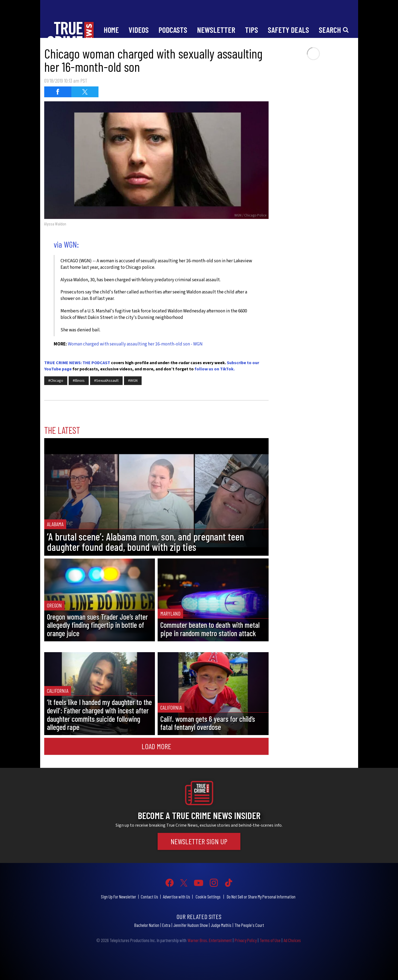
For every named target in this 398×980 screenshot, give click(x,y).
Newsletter (216, 30)
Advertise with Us (176, 897)
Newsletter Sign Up (199, 841)
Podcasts (173, 30)
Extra (166, 925)
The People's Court (249, 925)
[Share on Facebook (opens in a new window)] (58, 92)
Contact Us (149, 897)
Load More (156, 746)
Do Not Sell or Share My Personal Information (261, 897)
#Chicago (56, 381)
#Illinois (79, 381)
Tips (251, 30)
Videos (139, 30)
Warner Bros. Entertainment (210, 940)
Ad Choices (292, 940)
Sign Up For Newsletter (119, 897)
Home (111, 30)
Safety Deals (288, 30)
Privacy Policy (246, 940)
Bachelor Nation (147, 925)
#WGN (133, 381)
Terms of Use (270, 940)
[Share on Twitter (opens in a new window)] (85, 92)
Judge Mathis (221, 925)
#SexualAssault (106, 381)
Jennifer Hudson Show (191, 925)
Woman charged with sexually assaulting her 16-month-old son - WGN (135, 344)
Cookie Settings (208, 897)
